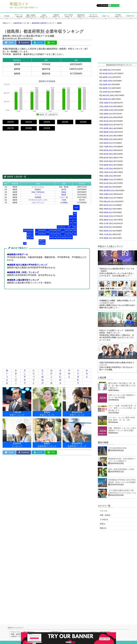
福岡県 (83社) (108, 165)
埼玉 (71, 234)
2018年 (83, 122)
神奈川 (67, 237)
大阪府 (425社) (108, 81)
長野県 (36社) (108, 128)
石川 (59, 227)
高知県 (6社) (107, 84)
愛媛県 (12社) (108, 180)
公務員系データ (56, 632)
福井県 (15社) (108, 117)
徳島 (44, 243)
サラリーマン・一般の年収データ (23, 632)
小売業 (64, 200)
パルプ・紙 (64, 197)
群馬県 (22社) (108, 139)
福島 (75, 227)
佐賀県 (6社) (107, 99)
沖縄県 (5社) (107, 70)
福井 (59, 230)
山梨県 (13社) (108, 106)
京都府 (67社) (108, 103)
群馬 (67, 230)
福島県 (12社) (108, 220)
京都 (51, 230)
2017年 (11, 128)
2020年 (47, 122)
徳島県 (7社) (107, 88)
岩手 (75, 218)
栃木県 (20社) (108, 158)
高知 (40, 243)
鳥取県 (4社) (108, 231)
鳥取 (44, 230)
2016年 (29, 128)
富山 (63, 227)
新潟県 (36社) (108, 154)
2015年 (47, 128)
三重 (55, 237)
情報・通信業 (64, 187)
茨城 (75, 230)
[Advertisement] (47, 150)
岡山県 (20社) (108, 121)
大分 (32, 234)
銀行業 (64, 190)
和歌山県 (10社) (109, 202)
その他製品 (64, 203)
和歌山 (51, 237)
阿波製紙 (38, 197)
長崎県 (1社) (108, 114)
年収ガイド (7, 23)
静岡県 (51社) (108, 125)
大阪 (51, 234)
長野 (63, 232)
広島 (40, 234)
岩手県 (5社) (108, 227)
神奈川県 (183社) (108, 95)
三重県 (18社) (108, 176)
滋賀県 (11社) (107, 77)
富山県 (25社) (108, 183)
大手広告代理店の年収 (117, 448)
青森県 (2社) (108, 238)
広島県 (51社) (108, 172)
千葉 (75, 234)
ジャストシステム (38, 187)
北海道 (76, 207)
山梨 (67, 234)
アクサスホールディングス (38, 200)
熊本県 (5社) (108, 205)
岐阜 (59, 234)
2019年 (65, 122)
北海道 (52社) (108, 216)
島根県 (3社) (108, 212)
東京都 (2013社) (108, 74)
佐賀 (28, 230)
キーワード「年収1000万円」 (101, 632)
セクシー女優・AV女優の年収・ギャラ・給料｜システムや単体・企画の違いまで (122, 408)
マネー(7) (103, 511)
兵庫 (47, 232)
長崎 (25, 230)
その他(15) (104, 519)
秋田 (71, 218)
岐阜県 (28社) (108, 150)
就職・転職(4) (105, 515)
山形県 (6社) (108, 187)
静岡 (63, 237)
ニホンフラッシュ (38, 203)
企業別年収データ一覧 (21, 23)
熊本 (28, 234)
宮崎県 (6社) (108, 209)
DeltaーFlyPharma (38, 192)
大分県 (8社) (108, 234)
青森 (75, 213)
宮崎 (32, 237)
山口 (37, 232)
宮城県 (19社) (108, 194)
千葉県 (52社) (108, 147)
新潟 (69, 227)
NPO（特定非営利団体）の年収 (121, 469)
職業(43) (103, 528)
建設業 (64, 195)
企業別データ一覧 (17, 636)
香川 (44, 241)
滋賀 (55, 230)
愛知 (59, 237)
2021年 (29, 122)
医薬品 (64, 192)
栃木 (71, 230)
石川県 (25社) (108, 223)
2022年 (11, 122)
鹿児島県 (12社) (109, 191)
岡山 (44, 234)
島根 (40, 230)
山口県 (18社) (108, 169)
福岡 (32, 230)
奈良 (55, 234)
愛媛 (40, 241)
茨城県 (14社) (108, 198)
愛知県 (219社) (109, 132)
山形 (71, 223)
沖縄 (25, 243)
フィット (38, 195)
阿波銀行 (38, 190)
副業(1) (103, 524)
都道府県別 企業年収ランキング (43, 23)
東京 (71, 237)
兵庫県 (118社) (109, 110)
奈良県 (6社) (107, 92)
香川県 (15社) (108, 136)
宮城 (75, 223)
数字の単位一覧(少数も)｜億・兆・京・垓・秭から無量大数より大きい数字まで (123, 386)
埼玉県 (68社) (108, 161)
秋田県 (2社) (108, 143)
